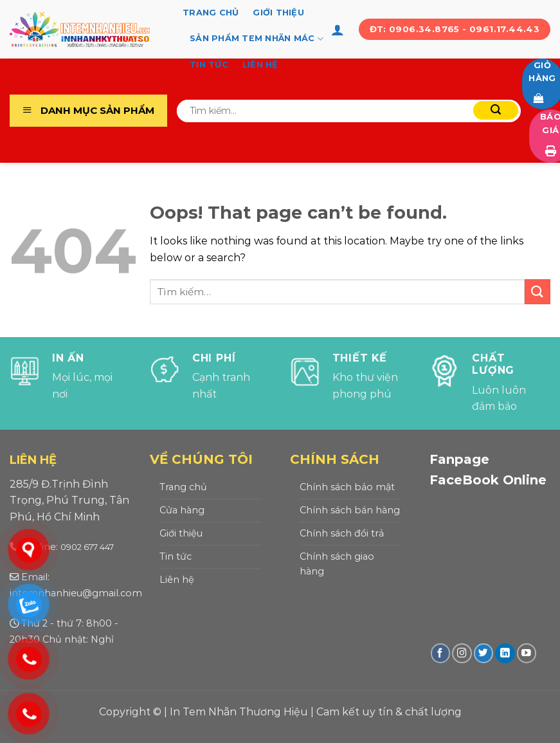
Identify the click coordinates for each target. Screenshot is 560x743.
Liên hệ (260, 65)
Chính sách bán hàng (350, 510)
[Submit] (496, 110)
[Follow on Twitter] (484, 653)
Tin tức (209, 65)
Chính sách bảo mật (347, 487)
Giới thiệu (278, 13)
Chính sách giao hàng (337, 564)
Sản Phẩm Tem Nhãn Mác (257, 39)
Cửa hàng (182, 510)
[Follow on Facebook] (441, 653)
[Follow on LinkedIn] (505, 653)
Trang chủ (211, 13)
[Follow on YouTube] (527, 653)
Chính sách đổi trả (342, 533)
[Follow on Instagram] (462, 653)
